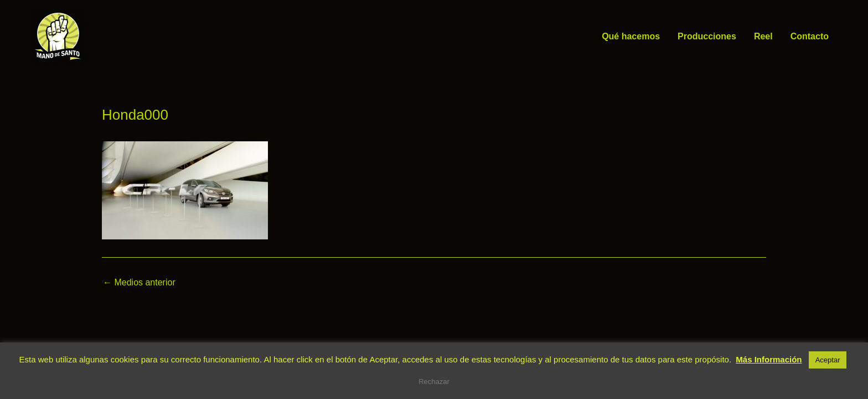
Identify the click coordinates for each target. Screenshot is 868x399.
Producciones (707, 36)
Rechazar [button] (434, 382)
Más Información (769, 359)
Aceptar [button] (828, 360)
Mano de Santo (102, 36)
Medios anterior (139, 283)
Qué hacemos (631, 36)
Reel (763, 36)
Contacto (810, 36)
